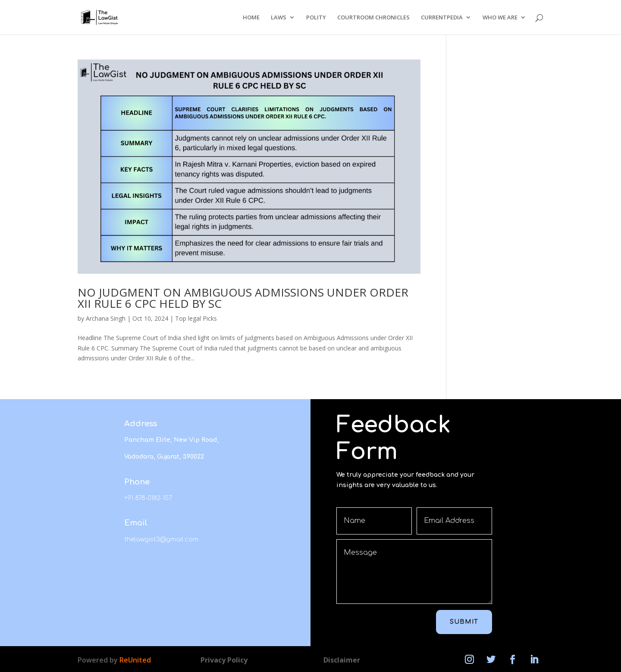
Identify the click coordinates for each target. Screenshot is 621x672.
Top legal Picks (196, 318)
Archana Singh (106, 318)
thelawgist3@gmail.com (161, 539)
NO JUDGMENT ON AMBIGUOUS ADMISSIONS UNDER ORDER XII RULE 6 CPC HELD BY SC (243, 298)
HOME (251, 18)
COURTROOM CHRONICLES (373, 18)
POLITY (316, 18)
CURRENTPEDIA (442, 18)
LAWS (279, 18)
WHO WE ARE (500, 18)
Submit (464, 622)
